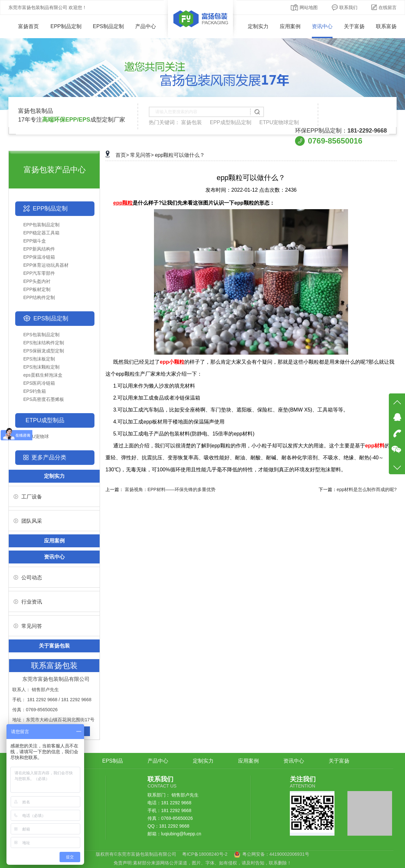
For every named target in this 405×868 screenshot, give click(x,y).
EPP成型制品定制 (231, 122)
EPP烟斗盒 (35, 241)
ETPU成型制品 (45, 420)
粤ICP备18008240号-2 (205, 854)
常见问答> (142, 155)
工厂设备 (28, 497)
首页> (122, 155)
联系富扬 (386, 26)
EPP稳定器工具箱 (41, 233)
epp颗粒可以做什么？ (180, 155)
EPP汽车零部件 (39, 273)
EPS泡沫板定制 (39, 359)
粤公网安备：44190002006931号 (276, 854)
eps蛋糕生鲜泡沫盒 (43, 375)
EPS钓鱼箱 (35, 391)
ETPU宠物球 (36, 436)
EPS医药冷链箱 (39, 383)
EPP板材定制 (37, 289)
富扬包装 (192, 122)
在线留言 (384, 7)
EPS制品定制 (108, 26)
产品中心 (146, 26)
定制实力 (258, 26)
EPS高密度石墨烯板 (44, 399)
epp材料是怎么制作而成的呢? (367, 489)
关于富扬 (354, 26)
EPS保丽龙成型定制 (44, 351)
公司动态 (28, 578)
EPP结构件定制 (39, 297)
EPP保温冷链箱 (39, 257)
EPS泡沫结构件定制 (44, 343)
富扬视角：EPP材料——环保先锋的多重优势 (170, 489)
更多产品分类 (49, 457)
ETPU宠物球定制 (279, 122)
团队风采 (28, 521)
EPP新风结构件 (39, 249)
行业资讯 (28, 602)
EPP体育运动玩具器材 (46, 265)
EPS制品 (113, 761)
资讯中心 (322, 26)
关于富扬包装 (54, 646)
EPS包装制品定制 (41, 335)
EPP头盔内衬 (37, 281)
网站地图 (304, 7)
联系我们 (345, 7)
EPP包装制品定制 (41, 225)
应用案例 (290, 26)
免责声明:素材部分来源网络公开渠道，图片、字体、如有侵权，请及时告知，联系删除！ (202, 863)
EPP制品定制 (66, 26)
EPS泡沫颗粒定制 (41, 367)
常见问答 (28, 626)
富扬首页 (24, 26)
